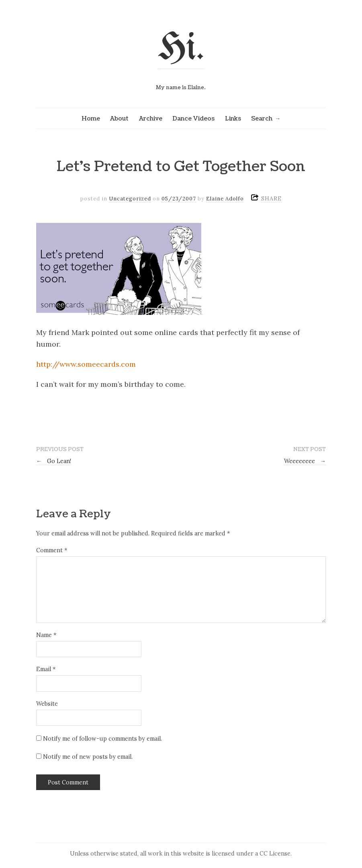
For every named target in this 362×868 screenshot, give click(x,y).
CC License (275, 854)
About (119, 118)
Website (47, 704)
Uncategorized (130, 199)
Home (91, 118)
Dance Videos (193, 118)
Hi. (181, 49)
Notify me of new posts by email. (88, 757)
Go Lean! (54, 461)
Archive (151, 118)
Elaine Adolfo (225, 199)
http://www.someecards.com (86, 364)
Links (233, 118)
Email (46, 669)
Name (46, 635)
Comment (52, 550)
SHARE (271, 198)
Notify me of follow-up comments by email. (102, 739)
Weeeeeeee (305, 461)
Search (262, 118)
